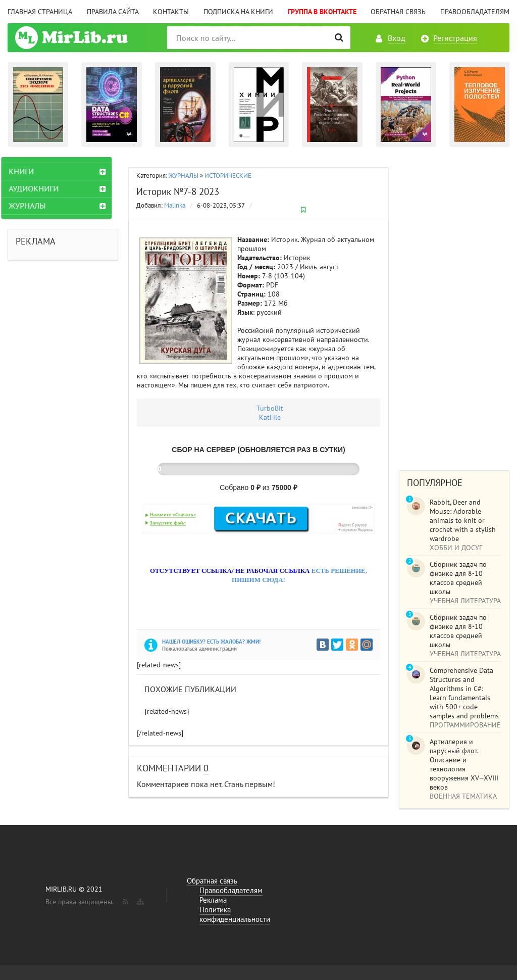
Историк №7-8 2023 (178, 191)
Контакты (171, 12)
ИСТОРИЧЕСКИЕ (228, 176)
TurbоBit (270, 408)
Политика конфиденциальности (235, 914)
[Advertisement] (454, 309)
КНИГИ (28, 171)
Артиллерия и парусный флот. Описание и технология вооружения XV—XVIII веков (464, 764)
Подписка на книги (238, 12)
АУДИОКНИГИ (40, 188)
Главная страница (40, 12)
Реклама (213, 900)
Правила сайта (113, 12)
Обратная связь (398, 12)
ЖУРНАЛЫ (184, 176)
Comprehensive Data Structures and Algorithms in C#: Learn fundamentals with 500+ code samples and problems (464, 693)
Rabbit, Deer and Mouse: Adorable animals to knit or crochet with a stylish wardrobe (463, 520)
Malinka (175, 205)
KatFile (270, 417)
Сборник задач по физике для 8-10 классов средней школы (458, 578)
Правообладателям (475, 12)
